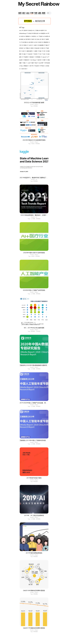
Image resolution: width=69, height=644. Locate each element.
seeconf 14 (45, 57)
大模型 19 (36, 51)
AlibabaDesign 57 (23, 33)
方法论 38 (39, 39)
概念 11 (25, 63)
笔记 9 (37, 63)
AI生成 (33, 144)
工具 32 (21, 45)
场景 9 (33, 63)
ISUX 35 (37, 42)
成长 (40, 13)
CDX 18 (45, 51)
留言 (44, 13)
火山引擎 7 (41, 63)
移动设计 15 (33, 57)
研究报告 (36, 106)
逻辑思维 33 (47, 42)
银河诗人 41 (35, 36)
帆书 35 (41, 42)
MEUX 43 (23, 36)
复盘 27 (47, 45)
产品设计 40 (42, 36)
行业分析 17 (31, 54)
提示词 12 (40, 60)
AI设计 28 (36, 45)
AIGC (28, 13)
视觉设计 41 (29, 36)
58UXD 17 (37, 54)
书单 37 (43, 39)
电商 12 (45, 60)
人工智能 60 (37, 30)
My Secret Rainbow (39, 4)
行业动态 (38, 331)
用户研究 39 (29, 39)
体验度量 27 (42, 45)
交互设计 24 (22, 48)
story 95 (21, 30)
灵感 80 (25, 30)
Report (37, 104)
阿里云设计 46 (37, 33)
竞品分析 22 (38, 48)
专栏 (36, 13)
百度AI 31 (26, 45)
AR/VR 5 (32, 66)
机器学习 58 (43, 30)
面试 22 (43, 48)
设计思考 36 (32, 42)
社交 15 (45, 54)
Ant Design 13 (34, 60)
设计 (24, 13)
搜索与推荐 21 (30, 51)
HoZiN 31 (31, 45)
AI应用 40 (47, 36)
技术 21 (24, 51)
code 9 (29, 63)
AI (37, 180)
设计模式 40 (22, 39)
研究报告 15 (39, 57)
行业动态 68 (31, 30)
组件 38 (34, 39)
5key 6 (22, 66)
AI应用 (33, 256)
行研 (32, 13)
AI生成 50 (31, 33)
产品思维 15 (26, 57)
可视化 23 (28, 48)
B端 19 (41, 51)
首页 (20, 13)
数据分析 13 (27, 60)
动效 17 (25, 54)
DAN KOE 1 (25, 69)
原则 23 (33, 48)
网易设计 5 (27, 66)
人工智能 (33, 219)
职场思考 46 (44, 33)
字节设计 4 (43, 66)
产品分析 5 (37, 66)
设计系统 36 (25, 42)
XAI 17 (41, 54)
